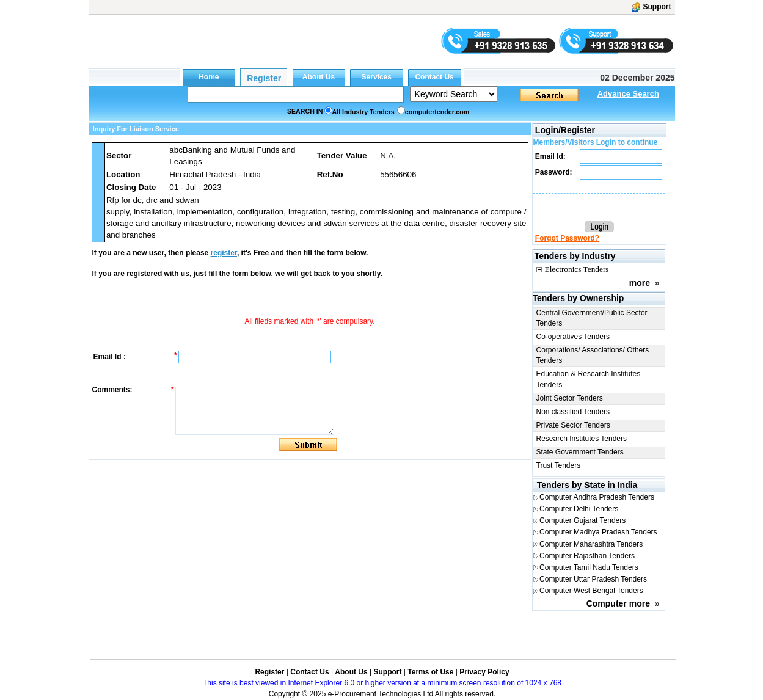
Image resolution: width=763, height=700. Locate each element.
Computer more (618, 603)
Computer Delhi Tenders (579, 509)
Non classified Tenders (573, 412)
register (224, 253)
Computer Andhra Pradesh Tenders (597, 497)
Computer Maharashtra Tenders (591, 544)
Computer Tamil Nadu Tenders (589, 567)
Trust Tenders (559, 465)
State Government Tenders (580, 452)
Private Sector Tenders (573, 425)
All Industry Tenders (363, 112)
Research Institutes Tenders (582, 439)
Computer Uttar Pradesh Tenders (593, 579)
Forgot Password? (567, 238)
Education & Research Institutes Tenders (589, 379)
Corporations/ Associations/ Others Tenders (593, 355)
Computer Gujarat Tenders (582, 520)
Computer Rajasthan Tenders (587, 556)
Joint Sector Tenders (570, 398)
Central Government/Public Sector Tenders (592, 318)
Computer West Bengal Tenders (591, 591)
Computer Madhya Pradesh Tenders (598, 532)
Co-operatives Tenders (573, 337)
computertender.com (437, 112)
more (640, 283)
